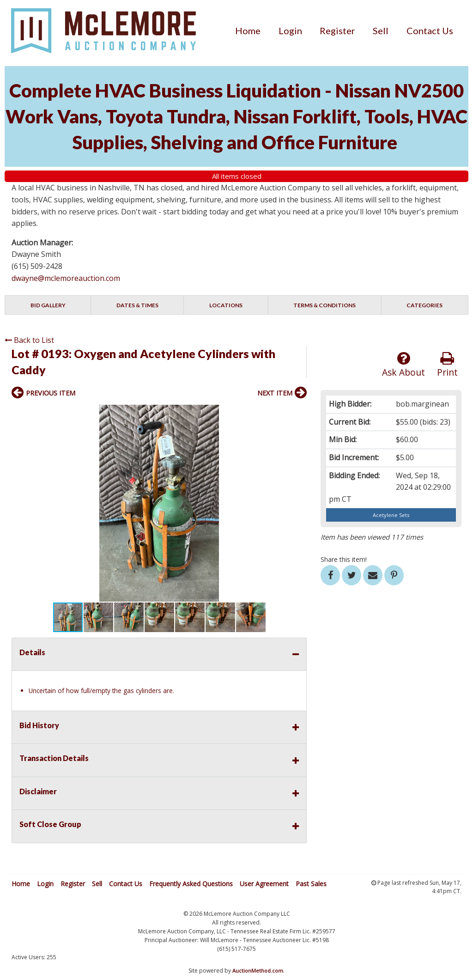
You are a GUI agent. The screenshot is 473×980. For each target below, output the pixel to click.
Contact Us (430, 30)
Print (447, 365)
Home (248, 30)
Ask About (403, 365)
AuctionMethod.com (258, 971)
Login (290, 30)
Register (337, 30)
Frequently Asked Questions (191, 884)
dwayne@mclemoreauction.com (66, 278)
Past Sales (311, 884)
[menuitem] (248, 30)
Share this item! (344, 559)
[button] (298, 413)
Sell (381, 30)
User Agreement (264, 884)
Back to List (29, 340)
